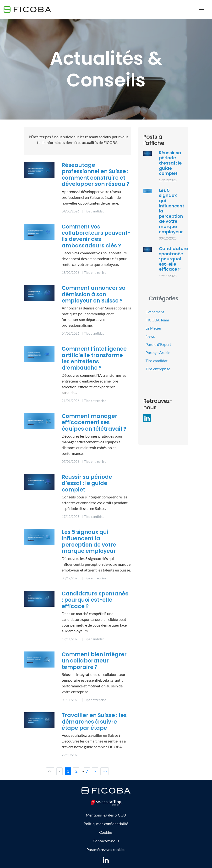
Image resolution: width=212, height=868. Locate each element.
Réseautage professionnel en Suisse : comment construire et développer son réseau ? (95, 175)
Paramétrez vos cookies (106, 849)
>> (105, 771)
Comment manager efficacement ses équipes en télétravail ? (94, 423)
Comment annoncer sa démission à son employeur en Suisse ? (94, 294)
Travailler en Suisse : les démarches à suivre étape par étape (94, 722)
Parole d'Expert (158, 344)
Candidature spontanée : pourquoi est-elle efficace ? (95, 600)
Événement (155, 312)
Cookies (106, 832)
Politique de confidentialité (106, 824)
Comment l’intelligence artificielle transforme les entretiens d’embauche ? (94, 358)
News (150, 336)
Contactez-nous (106, 841)
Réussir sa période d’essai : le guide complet (87, 483)
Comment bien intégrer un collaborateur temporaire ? (94, 661)
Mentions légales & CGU (106, 815)
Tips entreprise (158, 369)
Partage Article (158, 352)
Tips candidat (157, 361)
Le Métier (153, 328)
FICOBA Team (157, 320)
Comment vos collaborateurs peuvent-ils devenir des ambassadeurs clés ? (96, 236)
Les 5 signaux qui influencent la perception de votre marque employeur (89, 542)
